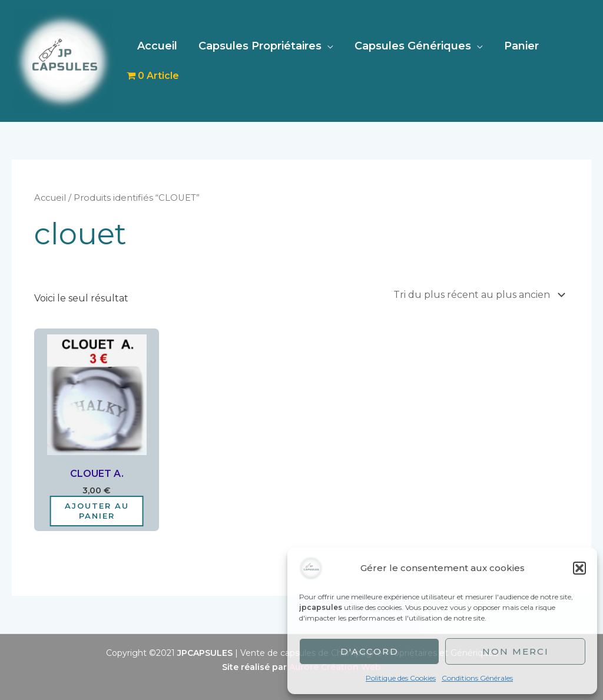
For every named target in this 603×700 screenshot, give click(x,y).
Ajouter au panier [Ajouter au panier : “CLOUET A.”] (97, 511)
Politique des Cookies (401, 678)
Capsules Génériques (413, 46)
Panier (521, 46)
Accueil (157, 46)
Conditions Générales (477, 678)
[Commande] (477, 295)
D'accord (370, 651)
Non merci (516, 651)
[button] (579, 568)
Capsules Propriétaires (260, 46)
